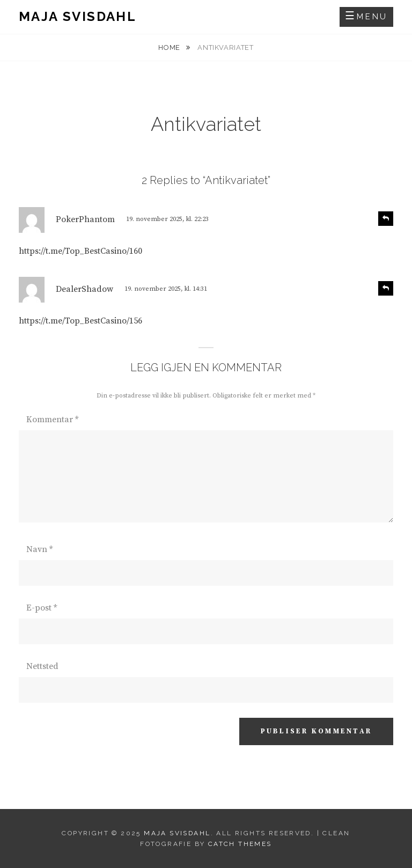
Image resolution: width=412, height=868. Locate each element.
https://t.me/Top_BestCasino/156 (80, 321)
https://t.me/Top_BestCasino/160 (80, 251)
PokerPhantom (85, 219)
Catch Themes (240, 844)
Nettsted (42, 666)
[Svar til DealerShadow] (386, 288)
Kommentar (52, 420)
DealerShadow (84, 289)
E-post (42, 608)
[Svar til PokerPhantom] (386, 219)
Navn (39, 549)
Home (170, 47)
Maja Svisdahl (78, 16)
